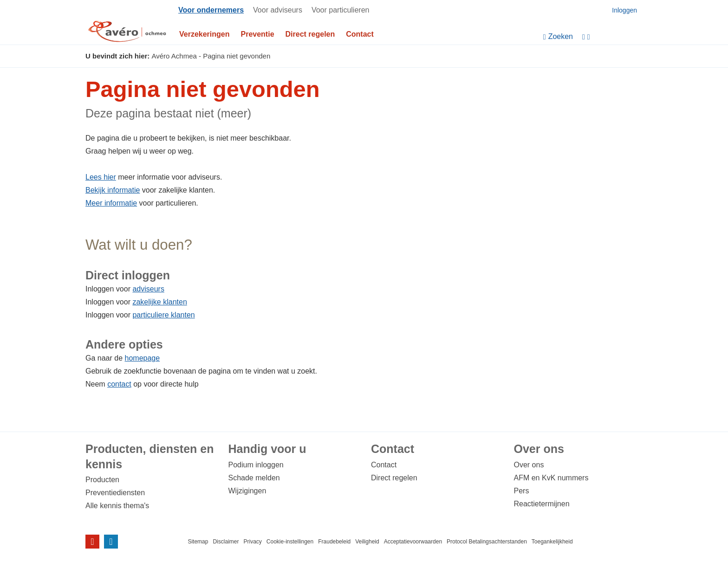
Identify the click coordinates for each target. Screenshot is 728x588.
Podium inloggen (256, 465)
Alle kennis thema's (117, 506)
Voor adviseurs (278, 10)
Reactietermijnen (542, 504)
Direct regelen (310, 34)
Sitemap (198, 542)
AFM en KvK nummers (551, 478)
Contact (360, 34)
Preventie (258, 34)
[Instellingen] (612, 37)
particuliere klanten (163, 315)
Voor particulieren (341, 10)
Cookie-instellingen (290, 542)
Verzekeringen (205, 34)
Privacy (252, 542)
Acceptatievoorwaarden (413, 542)
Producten (102, 480)
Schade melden (254, 478)
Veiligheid (367, 542)
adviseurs (148, 289)
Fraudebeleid (334, 542)
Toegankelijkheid (552, 542)
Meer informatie (111, 203)
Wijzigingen (247, 491)
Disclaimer (226, 542)
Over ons (529, 465)
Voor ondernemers (211, 10)
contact (119, 384)
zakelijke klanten (159, 302)
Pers (522, 491)
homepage (143, 358)
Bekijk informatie (113, 190)
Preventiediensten (115, 493)
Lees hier (101, 177)
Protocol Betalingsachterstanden (487, 542)
